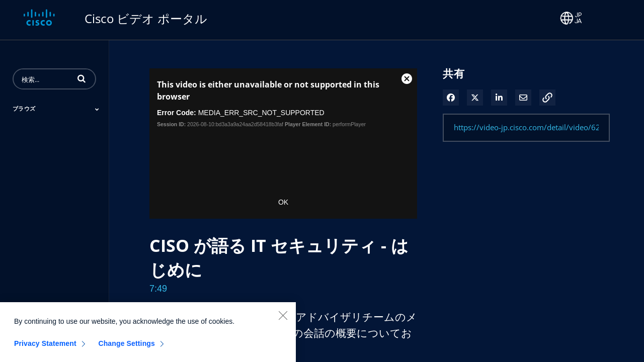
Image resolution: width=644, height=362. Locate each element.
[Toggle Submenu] (97, 109)
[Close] (283, 321)
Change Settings (127, 349)
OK (283, 202)
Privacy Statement (45, 349)
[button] (82, 78)
